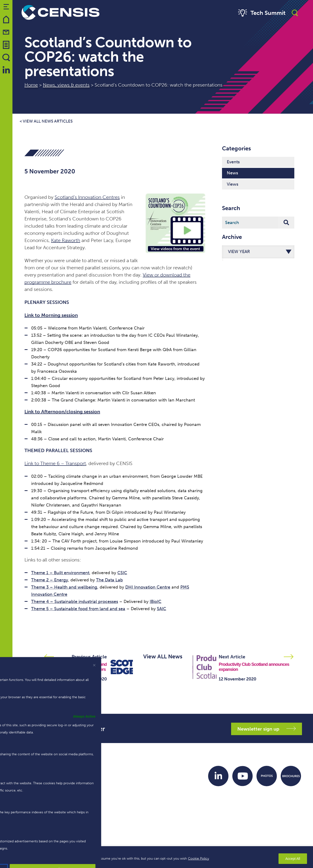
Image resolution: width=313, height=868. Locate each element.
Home (31, 85)
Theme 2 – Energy (50, 580)
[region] (156, 857)
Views (233, 184)
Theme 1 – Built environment (60, 573)
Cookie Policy (199, 859)
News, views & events (66, 85)
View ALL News (163, 656)
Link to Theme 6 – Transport (55, 463)
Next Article (232, 657)
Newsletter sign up (267, 729)
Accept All (293, 859)
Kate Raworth (66, 240)
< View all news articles (46, 121)
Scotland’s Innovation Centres (87, 197)
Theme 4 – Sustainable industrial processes (75, 602)
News (232, 173)
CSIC (122, 573)
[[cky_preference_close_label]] (94, 665)
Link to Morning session (51, 315)
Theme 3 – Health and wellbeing (64, 587)
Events (233, 162)
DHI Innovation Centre (148, 587)
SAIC (162, 609)
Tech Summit (261, 13)
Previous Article (89, 657)
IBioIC (156, 602)
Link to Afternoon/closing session (62, 412)
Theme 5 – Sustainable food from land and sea (78, 609)
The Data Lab (109, 580)
